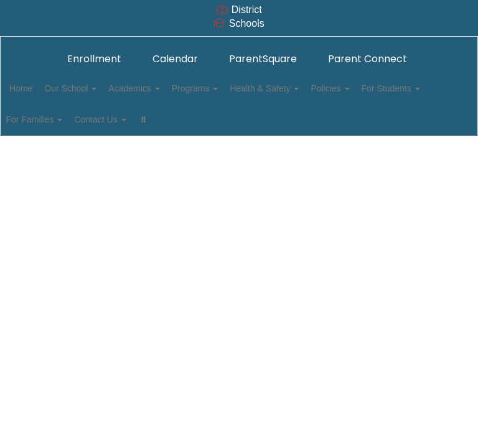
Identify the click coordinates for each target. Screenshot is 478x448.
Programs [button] (235, 88)
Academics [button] (167, 88)
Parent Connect (368, 59)
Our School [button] (96, 88)
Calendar (175, 59)
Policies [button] (383, 88)
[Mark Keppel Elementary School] (239, 44)
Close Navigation (314, 124)
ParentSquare (263, 59)
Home (40, 88)
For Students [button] (58, 119)
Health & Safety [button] (311, 88)
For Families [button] (134, 119)
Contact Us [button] (207, 119)
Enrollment (94, 59)
